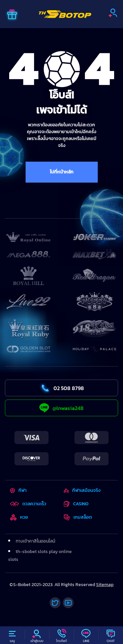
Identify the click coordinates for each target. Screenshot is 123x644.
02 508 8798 (61, 388)
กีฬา (18, 490)
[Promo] (12, 15)
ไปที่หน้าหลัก (62, 172)
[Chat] (111, 635)
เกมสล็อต (78, 517)
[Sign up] (113, 13)
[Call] (61, 635)
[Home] (65, 14)
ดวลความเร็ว (28, 504)
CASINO (76, 504)
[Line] (86, 635)
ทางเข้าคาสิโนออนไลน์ (35, 541)
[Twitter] (55, 603)
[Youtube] (68, 603)
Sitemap (105, 585)
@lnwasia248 (61, 408)
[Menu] (12, 635)
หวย (19, 517)
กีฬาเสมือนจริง (82, 490)
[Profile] (37, 635)
